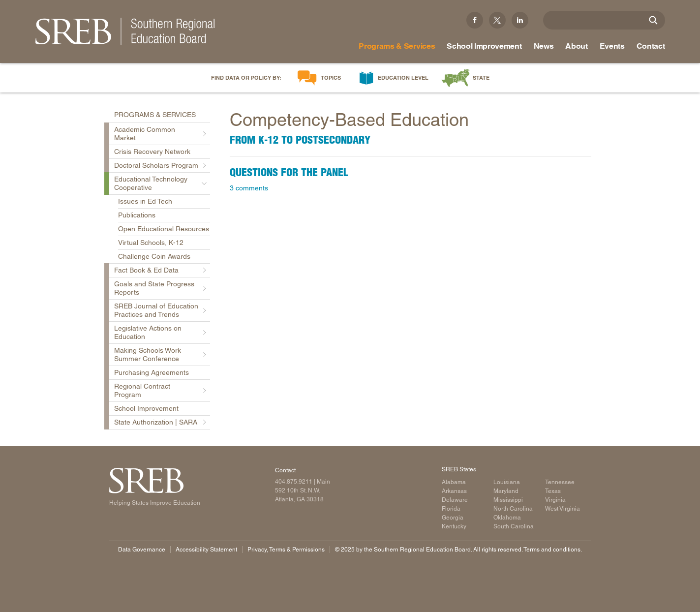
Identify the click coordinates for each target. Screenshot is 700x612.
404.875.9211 (294, 482)
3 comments (249, 188)
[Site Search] (653, 20)
